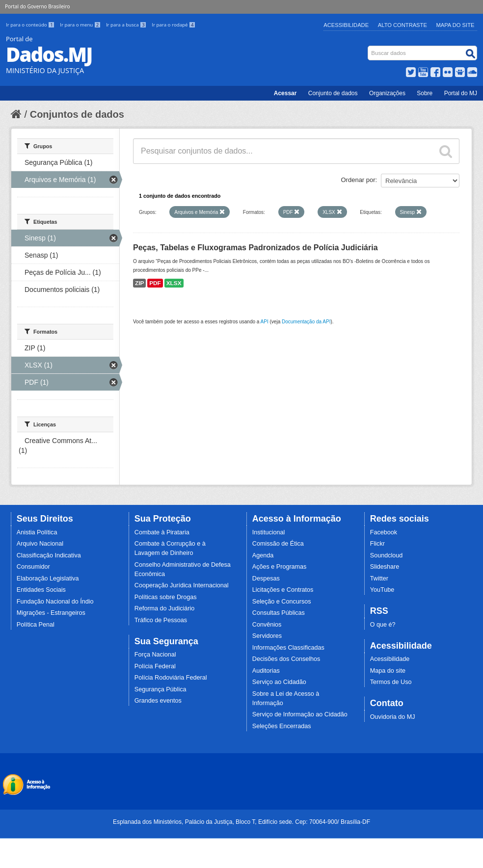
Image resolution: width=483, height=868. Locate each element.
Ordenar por (358, 180)
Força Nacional (155, 655)
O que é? (383, 625)
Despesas (266, 579)
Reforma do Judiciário (165, 608)
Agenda (263, 555)
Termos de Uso (391, 682)
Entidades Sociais (41, 590)
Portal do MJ (461, 93)
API (265, 322)
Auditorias (266, 671)
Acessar (285, 93)
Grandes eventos (158, 701)
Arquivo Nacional (40, 544)
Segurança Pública (161, 689)
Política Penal (36, 625)
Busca (369, 48)
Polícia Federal (155, 666)
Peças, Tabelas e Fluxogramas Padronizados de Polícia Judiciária (255, 248)
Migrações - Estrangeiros (51, 613)
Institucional (269, 532)
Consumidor (33, 567)
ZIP (139, 283)
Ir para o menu (81, 25)
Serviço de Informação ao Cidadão (300, 714)
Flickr (377, 544)
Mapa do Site (456, 25)
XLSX (174, 283)
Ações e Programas (280, 567)
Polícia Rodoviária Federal (171, 678)
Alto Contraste (402, 25)
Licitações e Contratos (283, 590)
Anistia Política (37, 532)
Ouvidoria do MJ (393, 717)
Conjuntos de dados (77, 114)
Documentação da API (306, 322)
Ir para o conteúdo (31, 25)
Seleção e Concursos (282, 602)
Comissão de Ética (278, 544)
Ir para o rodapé (174, 25)
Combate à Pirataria (162, 532)
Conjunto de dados (333, 93)
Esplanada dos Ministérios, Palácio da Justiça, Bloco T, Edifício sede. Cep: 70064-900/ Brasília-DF (241, 822)
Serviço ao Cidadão (279, 682)
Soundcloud (387, 555)
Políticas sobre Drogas (166, 597)
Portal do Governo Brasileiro (37, 6)
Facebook (384, 532)
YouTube (382, 590)
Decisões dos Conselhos (286, 659)
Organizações (387, 93)
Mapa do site (388, 671)
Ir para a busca (127, 25)
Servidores (267, 636)
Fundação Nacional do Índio (55, 602)
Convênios (267, 625)
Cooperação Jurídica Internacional (182, 585)
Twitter (379, 579)
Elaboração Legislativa (48, 579)
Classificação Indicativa (49, 555)
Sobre (425, 93)
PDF (155, 283)
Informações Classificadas (288, 648)
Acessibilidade (346, 25)
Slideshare (385, 567)
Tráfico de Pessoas (161, 620)
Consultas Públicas (279, 613)
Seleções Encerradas (282, 726)
